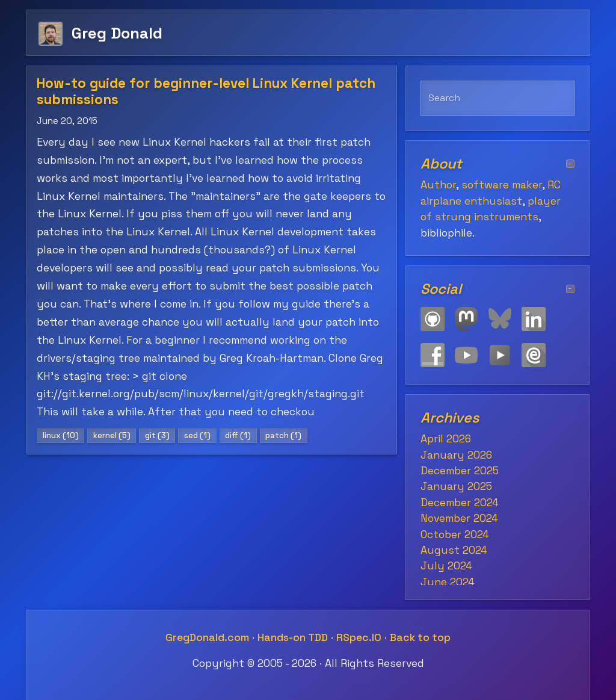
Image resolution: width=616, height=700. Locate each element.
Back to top (420, 637)
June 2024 (448, 582)
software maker (502, 185)
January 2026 (456, 455)
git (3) (157, 435)
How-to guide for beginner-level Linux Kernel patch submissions (206, 91)
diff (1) (238, 435)
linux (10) (61, 435)
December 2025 (460, 471)
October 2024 (455, 534)
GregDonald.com (207, 637)
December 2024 (460, 503)
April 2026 (446, 439)
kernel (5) (112, 435)
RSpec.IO (359, 637)
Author (438, 185)
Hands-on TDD (293, 637)
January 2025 (456, 486)
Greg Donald (117, 33)
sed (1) (197, 435)
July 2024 (446, 566)
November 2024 (459, 518)
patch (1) (283, 435)
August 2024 (454, 550)
